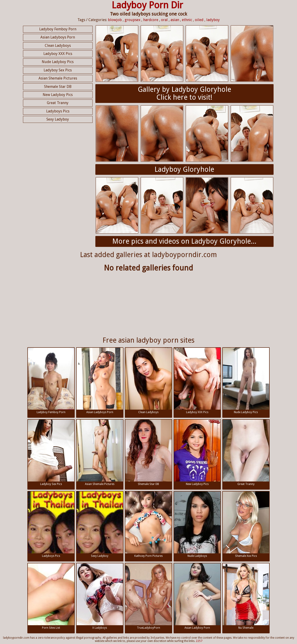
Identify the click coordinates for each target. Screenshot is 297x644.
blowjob (115, 20)
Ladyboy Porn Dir (147, 5)
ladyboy (213, 20)
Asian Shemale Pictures (58, 78)
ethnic (187, 20)
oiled (199, 20)
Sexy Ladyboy (58, 119)
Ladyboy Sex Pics (58, 70)
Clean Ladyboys (58, 46)
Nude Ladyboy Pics (58, 62)
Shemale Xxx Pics (246, 524)
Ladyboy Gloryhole (184, 169)
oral (164, 20)
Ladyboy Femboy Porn (58, 29)
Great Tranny (58, 103)
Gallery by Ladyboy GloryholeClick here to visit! (184, 93)
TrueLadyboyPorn (148, 596)
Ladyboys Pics (58, 111)
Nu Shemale (246, 596)
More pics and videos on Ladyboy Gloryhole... (184, 241)
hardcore (151, 20)
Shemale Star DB (58, 87)
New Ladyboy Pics (58, 95)
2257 (199, 641)
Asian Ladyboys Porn (58, 37)
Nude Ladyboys (197, 524)
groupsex (132, 20)
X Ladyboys (100, 596)
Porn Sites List (51, 596)
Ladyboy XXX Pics (58, 54)
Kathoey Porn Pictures (148, 524)
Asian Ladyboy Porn (197, 596)
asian (175, 20)
